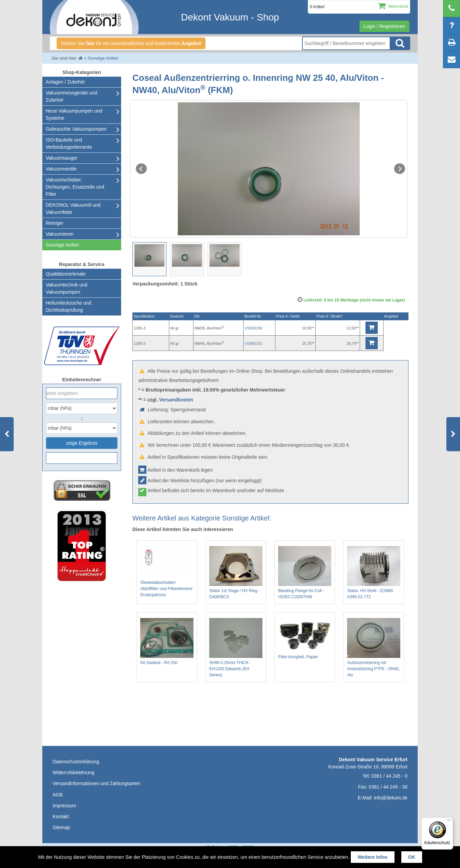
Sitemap (61, 827)
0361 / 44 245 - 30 (388, 787)
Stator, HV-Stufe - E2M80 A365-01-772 (374, 573)
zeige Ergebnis (82, 443)
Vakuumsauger (62, 158)
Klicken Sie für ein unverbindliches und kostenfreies (131, 43)
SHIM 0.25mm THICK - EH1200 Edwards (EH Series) (236, 648)
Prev (141, 169)
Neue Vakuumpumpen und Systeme (74, 114)
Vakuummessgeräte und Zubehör (71, 96)
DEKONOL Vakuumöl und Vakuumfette (73, 209)
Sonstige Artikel (62, 245)
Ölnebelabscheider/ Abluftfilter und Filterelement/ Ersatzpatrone (167, 572)
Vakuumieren (60, 234)
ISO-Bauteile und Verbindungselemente (69, 143)
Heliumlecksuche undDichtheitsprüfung (68, 306)
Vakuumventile (61, 169)
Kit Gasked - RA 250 (167, 642)
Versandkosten (176, 400)
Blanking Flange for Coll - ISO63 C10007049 (305, 573)
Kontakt (61, 816)
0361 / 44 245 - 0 (389, 776)
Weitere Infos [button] (373, 857)
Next (400, 169)
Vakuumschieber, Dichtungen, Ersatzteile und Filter (75, 187)
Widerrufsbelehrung (73, 773)
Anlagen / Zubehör (65, 82)
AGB (58, 795)
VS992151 (253, 343)
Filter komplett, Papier (305, 639)
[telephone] (451, 9)
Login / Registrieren (384, 26)
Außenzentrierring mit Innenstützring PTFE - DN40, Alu (374, 648)
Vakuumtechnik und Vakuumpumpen (67, 288)
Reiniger (55, 223)
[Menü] (449, 822)
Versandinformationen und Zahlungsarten (96, 783)
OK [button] (412, 857)
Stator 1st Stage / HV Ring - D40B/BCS (236, 573)
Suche (400, 43)
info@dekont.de (391, 798)
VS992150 (253, 328)
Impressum (64, 806)
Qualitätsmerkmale (66, 274)
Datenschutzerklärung (76, 762)
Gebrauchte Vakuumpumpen (76, 129)
